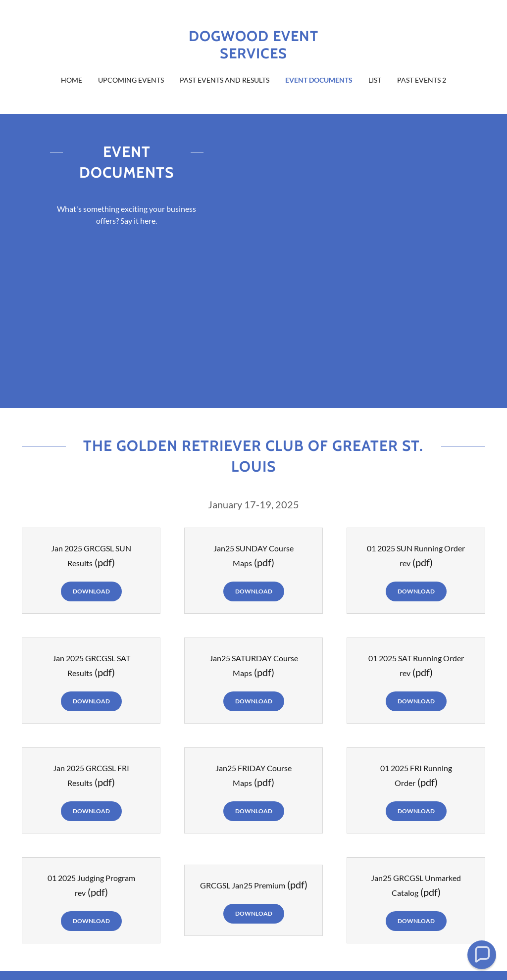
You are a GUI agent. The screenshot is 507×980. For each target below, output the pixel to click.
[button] (482, 955)
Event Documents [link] (319, 80)
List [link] (375, 80)
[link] (253, 55)
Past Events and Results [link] (225, 80)
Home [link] (72, 80)
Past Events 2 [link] (422, 80)
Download (91, 591)
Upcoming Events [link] (131, 80)
